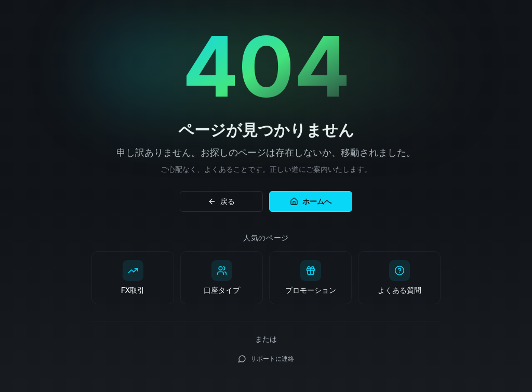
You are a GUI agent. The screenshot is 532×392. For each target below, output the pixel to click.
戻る (221, 201)
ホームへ (311, 201)
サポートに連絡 (266, 359)
